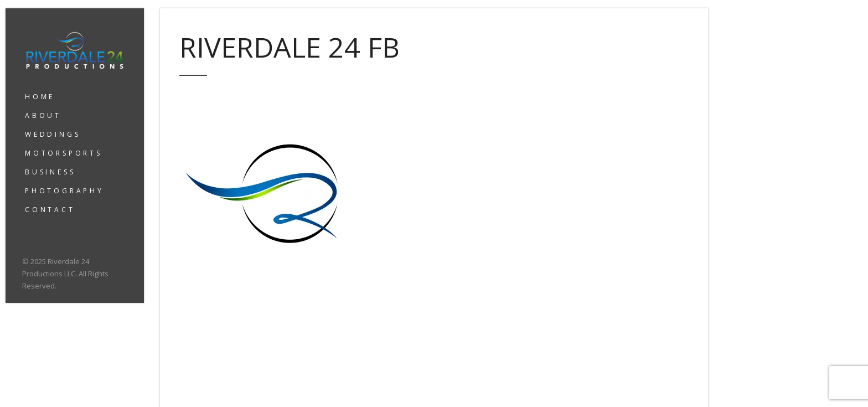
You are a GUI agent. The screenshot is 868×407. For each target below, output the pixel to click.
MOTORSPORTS (64, 153)
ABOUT (43, 115)
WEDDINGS (53, 134)
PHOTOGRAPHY (64, 191)
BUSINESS (50, 172)
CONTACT (50, 210)
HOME (40, 97)
